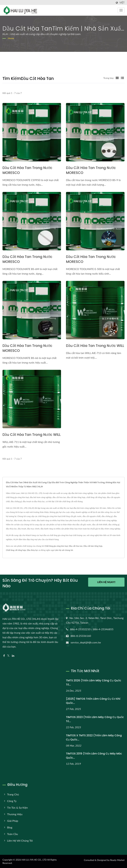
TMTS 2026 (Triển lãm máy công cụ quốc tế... (94, 683)
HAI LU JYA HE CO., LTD (34, 860)
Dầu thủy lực (32, 550)
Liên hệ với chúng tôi (64, 550)
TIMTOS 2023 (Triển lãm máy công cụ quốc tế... (95, 719)
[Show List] (122, 78)
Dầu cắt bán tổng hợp (93, 546)
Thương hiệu (15, 814)
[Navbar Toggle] (121, 10)
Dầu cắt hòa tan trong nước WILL (95, 346)
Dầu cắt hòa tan (76, 546)
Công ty (12, 801)
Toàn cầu (12, 834)
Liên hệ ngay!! (106, 583)
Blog (10, 827)
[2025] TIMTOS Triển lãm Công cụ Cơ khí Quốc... (93, 701)
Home (11, 38)
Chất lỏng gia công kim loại (56, 546)
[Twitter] (8, 656)
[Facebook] (4, 656)
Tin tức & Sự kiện (17, 808)
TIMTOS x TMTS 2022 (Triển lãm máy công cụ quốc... (94, 737)
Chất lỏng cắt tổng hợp (16, 550)
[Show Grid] (117, 78)
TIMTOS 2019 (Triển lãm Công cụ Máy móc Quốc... (94, 756)
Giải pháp (13, 821)
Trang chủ (13, 794)
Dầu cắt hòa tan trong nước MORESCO (27, 170)
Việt (122, 3)
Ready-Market (117, 860)
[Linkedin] (13, 656)
